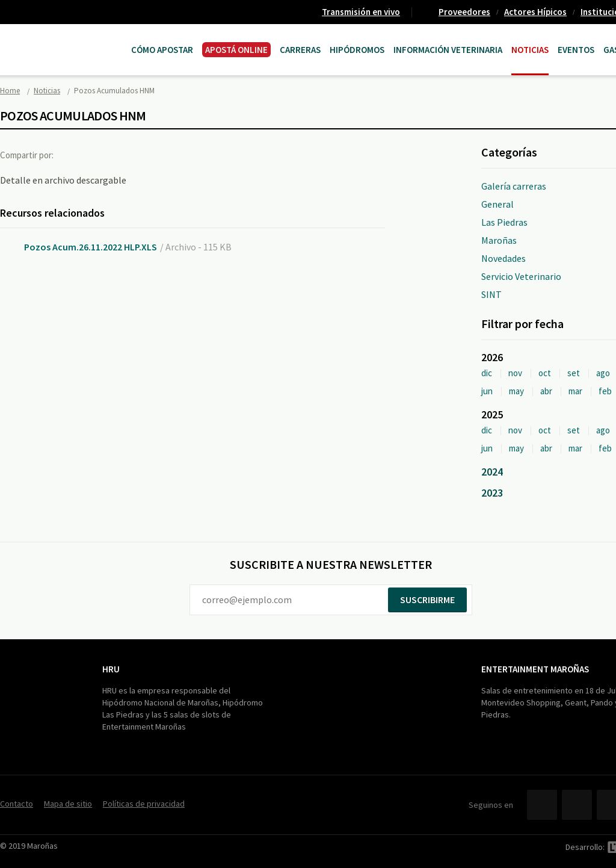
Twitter (99, 155)
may (516, 391)
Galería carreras (514, 186)
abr (546, 391)
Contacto (17, 804)
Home (10, 91)
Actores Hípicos (535, 12)
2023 (492, 493)
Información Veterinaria (448, 50)
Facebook (74, 155)
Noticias (530, 50)
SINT (491, 294)
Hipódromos (357, 50)
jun (487, 391)
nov (515, 373)
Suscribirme (427, 600)
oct (545, 373)
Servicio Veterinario (521, 276)
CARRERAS (300, 50)
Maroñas (499, 240)
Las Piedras (504, 222)
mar (575, 391)
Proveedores (464, 12)
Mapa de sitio (68, 804)
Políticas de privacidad (144, 804)
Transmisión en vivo (361, 12)
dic (487, 373)
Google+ (123, 155)
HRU (111, 669)
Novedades (504, 258)
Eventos (576, 50)
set (574, 373)
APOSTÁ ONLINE (236, 50)
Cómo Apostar (162, 50)
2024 (492, 472)
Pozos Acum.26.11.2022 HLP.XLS (91, 247)
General (497, 204)
